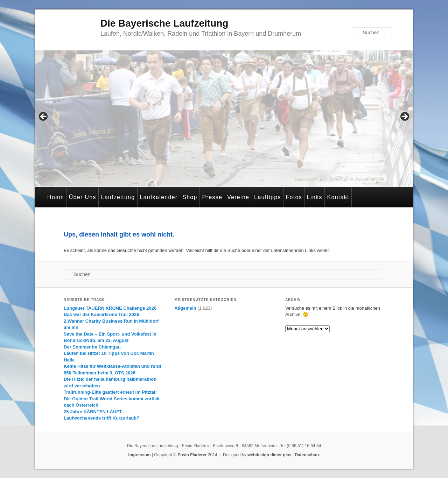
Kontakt (338, 197)
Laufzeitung (118, 197)
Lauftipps (268, 197)
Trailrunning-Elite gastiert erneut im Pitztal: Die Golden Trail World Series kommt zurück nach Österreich (112, 399)
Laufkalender (159, 197)
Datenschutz (307, 455)
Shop (190, 197)
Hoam (56, 197)
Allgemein (185, 308)
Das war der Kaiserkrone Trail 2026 (101, 314)
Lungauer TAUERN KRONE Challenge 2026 (110, 308)
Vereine (238, 197)
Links (315, 197)
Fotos (294, 197)
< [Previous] (44, 117)
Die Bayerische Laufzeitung (164, 23)
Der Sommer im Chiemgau (92, 347)
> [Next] (404, 117)
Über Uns (83, 197)
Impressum (139, 455)
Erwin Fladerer (192, 455)
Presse (212, 197)
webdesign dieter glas (269, 455)
